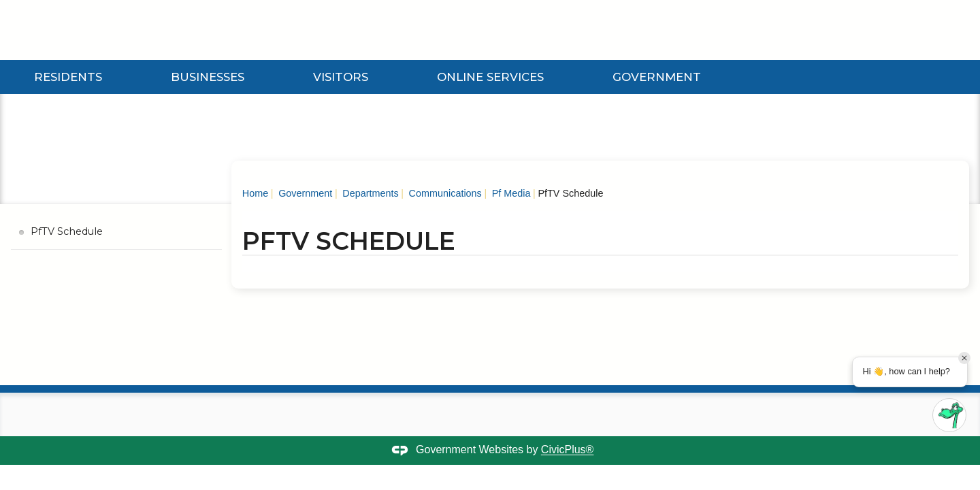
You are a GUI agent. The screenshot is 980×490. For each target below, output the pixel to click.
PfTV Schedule (67, 231)
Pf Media (510, 193)
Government (657, 77)
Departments (369, 193)
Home (255, 193)
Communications (444, 193)
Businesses (208, 77)
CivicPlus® (568, 450)
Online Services (490, 77)
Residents (68, 77)
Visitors (341, 77)
